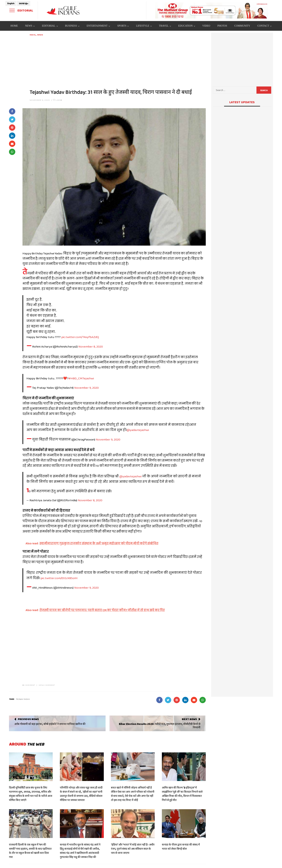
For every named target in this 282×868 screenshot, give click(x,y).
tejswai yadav (23, 699)
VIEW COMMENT (47, 685)
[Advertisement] (118, 61)
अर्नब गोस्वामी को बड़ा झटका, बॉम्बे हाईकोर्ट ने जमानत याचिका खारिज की (50, 724)
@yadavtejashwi (138, 430)
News (40, 35)
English (11, 3)
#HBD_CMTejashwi (81, 378)
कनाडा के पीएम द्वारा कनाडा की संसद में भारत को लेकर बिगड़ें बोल (181, 847)
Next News (189, 719)
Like (57, 100)
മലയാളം (24, 3)
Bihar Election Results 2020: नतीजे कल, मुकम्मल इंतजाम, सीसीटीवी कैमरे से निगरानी (160, 726)
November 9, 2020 (40, 100)
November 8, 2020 (91, 346)
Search (264, 90)
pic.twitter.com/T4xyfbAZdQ (80, 337)
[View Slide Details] (212, 10)
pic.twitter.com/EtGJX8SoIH (59, 578)
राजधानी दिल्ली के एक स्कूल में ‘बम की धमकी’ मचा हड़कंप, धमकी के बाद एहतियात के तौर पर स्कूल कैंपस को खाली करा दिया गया (30, 851)
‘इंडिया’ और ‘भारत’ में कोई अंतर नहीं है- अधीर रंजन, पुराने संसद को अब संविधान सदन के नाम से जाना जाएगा (133, 849)
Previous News (28, 719)
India (33, 35)
